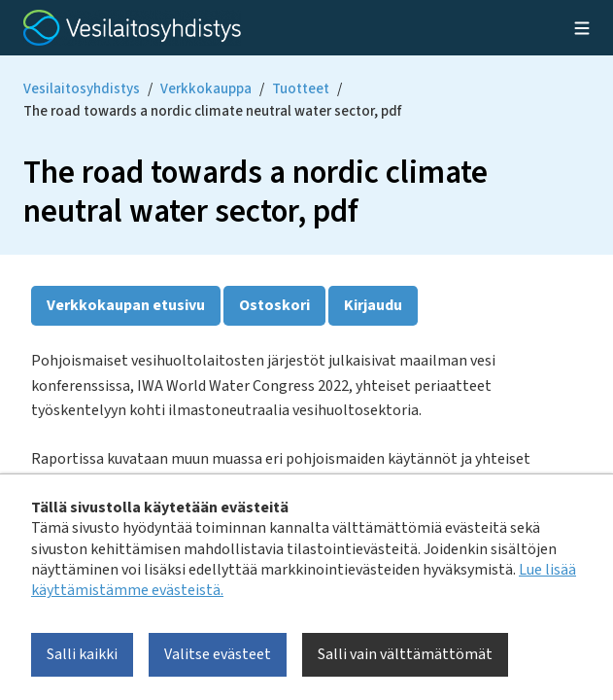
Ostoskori (274, 305)
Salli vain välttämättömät (405, 654)
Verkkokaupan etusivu (126, 305)
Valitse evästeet (218, 654)
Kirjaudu (373, 305)
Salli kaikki (82, 654)
